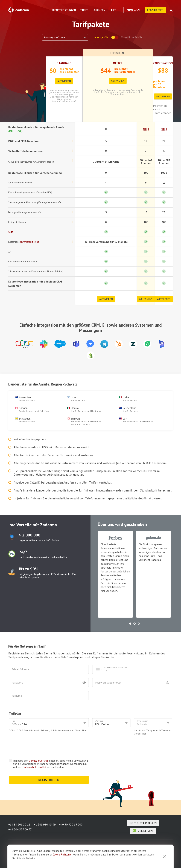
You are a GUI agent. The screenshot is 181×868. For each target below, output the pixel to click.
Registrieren (155, 10)
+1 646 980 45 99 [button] (45, 824)
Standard (64, 63)
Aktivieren (64, 81)
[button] (130, 624)
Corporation (163, 63)
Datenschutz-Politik (34, 753)
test (12, 537)
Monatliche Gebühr (132, 37)
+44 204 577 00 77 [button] (20, 828)
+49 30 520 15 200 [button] (71, 824)
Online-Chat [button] (143, 830)
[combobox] (99, 669)
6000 (164, 129)
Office (118, 63)
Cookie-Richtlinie (62, 855)
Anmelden (133, 10)
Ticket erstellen (143, 822)
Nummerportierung (30, 242)
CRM (11, 232)
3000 (146, 129)
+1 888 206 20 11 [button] (19, 824)
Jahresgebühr (101, 37)
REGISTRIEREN (49, 766)
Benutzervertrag (39, 747)
